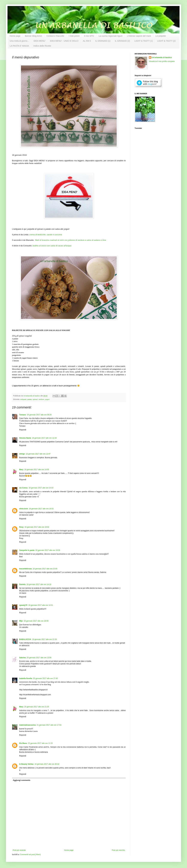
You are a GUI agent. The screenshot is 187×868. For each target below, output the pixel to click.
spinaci (35, 399)
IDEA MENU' (39, 41)
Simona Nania (25, 438)
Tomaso (23, 415)
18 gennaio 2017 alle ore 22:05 (45, 569)
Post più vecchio (118, 850)
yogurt (47, 399)
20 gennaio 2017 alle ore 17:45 (45, 678)
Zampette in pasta (27, 550)
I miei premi (74, 36)
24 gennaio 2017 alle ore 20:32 (47, 764)
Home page (15, 36)
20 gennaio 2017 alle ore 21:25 (37, 707)
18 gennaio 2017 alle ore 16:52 (41, 509)
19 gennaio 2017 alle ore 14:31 (41, 605)
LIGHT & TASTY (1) (144, 41)
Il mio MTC (89, 36)
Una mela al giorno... (19, 41)
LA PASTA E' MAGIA (19, 46)
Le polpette (161, 36)
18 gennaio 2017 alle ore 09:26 (39, 415)
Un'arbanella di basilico (162, 57)
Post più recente (19, 850)
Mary (21, 470)
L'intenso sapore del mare (139, 36)
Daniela (22, 584)
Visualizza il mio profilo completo (162, 61)
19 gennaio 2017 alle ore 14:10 (39, 584)
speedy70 (23, 605)
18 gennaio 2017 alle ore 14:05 (37, 470)
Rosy (21, 527)
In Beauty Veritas (26, 764)
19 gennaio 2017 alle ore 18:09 (36, 621)
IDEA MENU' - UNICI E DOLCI (64, 41)
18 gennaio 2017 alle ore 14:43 (41, 488)
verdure (41, 399)
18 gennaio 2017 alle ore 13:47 (38, 454)
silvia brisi (24, 509)
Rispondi (23, 430)
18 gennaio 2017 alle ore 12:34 (44, 438)
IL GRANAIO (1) (103, 41)
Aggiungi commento (22, 780)
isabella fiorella (26, 678)
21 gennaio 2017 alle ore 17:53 (49, 725)
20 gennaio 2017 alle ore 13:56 (39, 658)
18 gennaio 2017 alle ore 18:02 (37, 527)
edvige (22, 454)
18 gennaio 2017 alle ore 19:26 (48, 550)
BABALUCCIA (25, 639)
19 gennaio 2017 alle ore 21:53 (44, 639)
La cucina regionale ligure (111, 36)
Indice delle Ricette (42, 46)
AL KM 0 (87, 41)
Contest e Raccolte (55, 36)
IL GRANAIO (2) (122, 41)
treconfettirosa (25, 569)
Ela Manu (23, 743)
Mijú (21, 621)
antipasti (23, 399)
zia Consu (23, 488)
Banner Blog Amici (33, 36)
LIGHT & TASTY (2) (166, 41)
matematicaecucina (27, 725)
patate (29, 399)
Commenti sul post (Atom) (30, 855)
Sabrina (22, 658)
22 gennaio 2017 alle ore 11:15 (40, 743)
